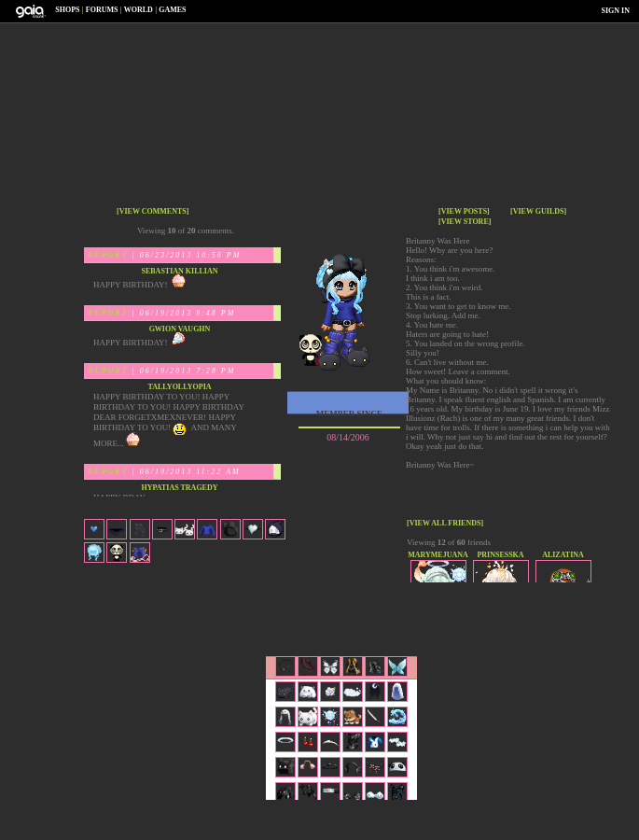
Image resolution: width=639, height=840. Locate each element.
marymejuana (438, 555)
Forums (102, 10)
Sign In (616, 11)
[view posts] (464, 211)
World (139, 10)
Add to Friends (263, 602)
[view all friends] (445, 523)
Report (108, 255)
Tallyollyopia (179, 387)
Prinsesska (500, 555)
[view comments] (153, 211)
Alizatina (563, 555)
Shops (67, 10)
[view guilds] (538, 211)
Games (172, 10)
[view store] (465, 222)
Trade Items (437, 602)
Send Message (350, 602)
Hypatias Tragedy (179, 488)
